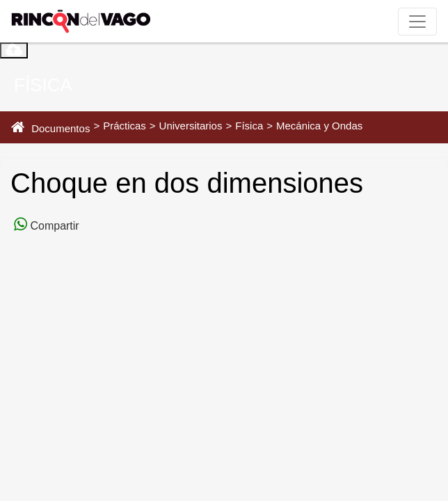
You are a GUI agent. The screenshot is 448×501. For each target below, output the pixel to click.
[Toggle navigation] (417, 22)
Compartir (53, 226)
